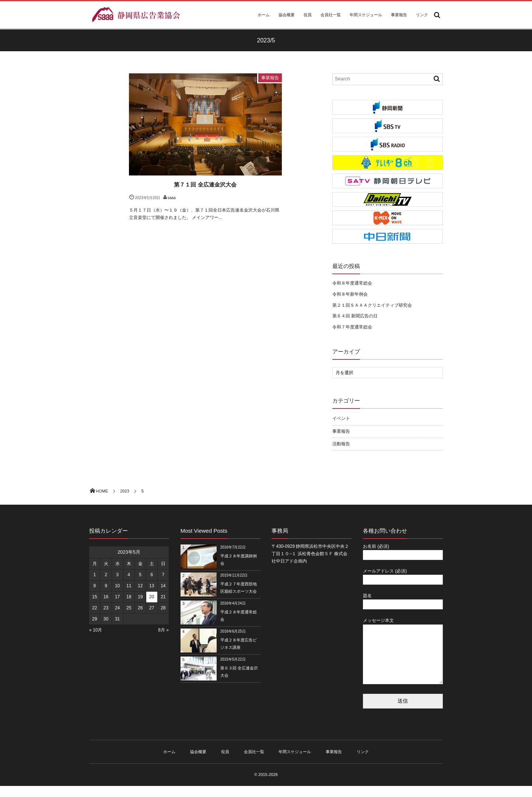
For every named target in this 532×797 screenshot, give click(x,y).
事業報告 (399, 15)
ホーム (264, 15)
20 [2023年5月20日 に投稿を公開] (152, 597)
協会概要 (287, 15)
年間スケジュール (366, 15)
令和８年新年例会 (350, 294)
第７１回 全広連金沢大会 (205, 185)
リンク (422, 15)
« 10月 (96, 630)
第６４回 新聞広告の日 (355, 316)
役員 (308, 15)
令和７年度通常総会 (352, 327)
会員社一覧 (331, 15)
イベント (341, 418)
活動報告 (341, 444)
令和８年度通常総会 (352, 283)
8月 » (163, 630)
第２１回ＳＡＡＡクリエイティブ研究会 (372, 305)
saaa (172, 198)
